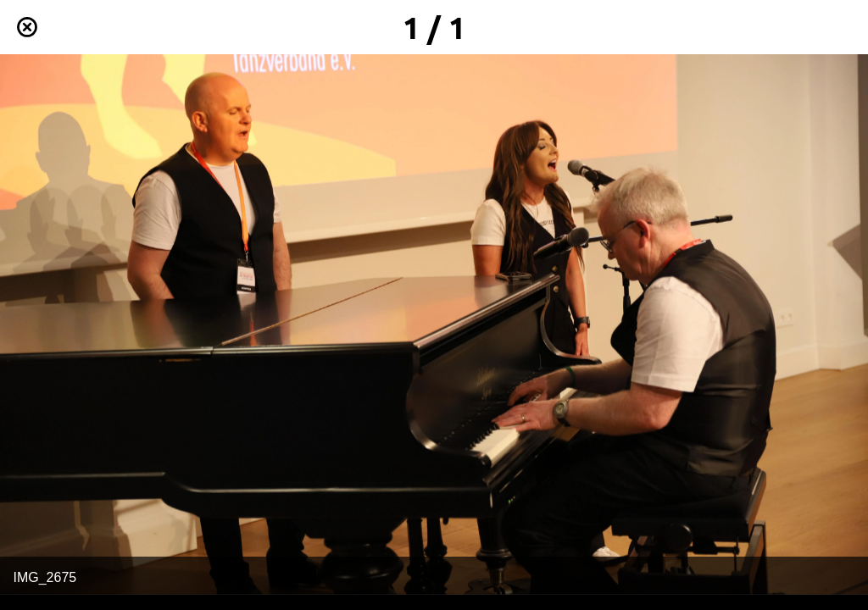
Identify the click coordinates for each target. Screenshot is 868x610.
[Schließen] (27, 27)
